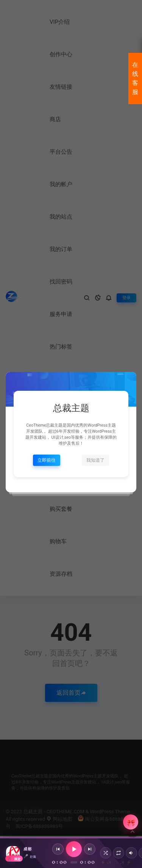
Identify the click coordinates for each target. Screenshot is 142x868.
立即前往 (47, 460)
